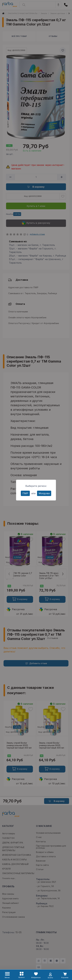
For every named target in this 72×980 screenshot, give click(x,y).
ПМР (25, 493)
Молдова (44, 493)
